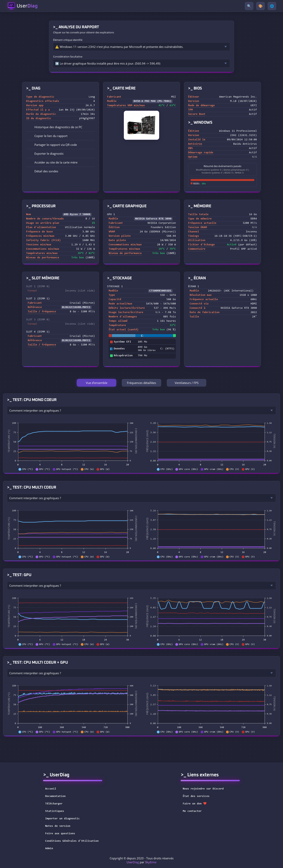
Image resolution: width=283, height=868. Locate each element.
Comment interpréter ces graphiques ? (35, 410)
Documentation (55, 796)
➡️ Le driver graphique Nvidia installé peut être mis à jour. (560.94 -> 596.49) (108, 63)
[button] (61, 136)
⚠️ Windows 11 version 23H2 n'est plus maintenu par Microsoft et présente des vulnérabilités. (119, 47)
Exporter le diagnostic (46, 153)
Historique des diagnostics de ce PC (56, 127)
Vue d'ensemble (97, 383)
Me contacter (195, 811)
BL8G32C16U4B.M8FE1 (76, 307)
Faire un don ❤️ (197, 804)
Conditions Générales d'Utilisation (72, 841)
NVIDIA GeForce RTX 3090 (153, 219)
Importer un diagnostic (62, 819)
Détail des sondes (44, 171)
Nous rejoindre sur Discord (206, 789)
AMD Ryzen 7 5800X (77, 215)
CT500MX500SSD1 (160, 291)
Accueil (51, 789)
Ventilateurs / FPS (187, 383)
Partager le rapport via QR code (53, 145)
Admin (49, 849)
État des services (199, 796)
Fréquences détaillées (141, 383)
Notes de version (58, 826)
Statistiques (55, 811)
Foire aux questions (60, 834)
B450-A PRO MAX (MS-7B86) (153, 101)
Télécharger (54, 804)
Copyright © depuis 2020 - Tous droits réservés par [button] (142, 860)
